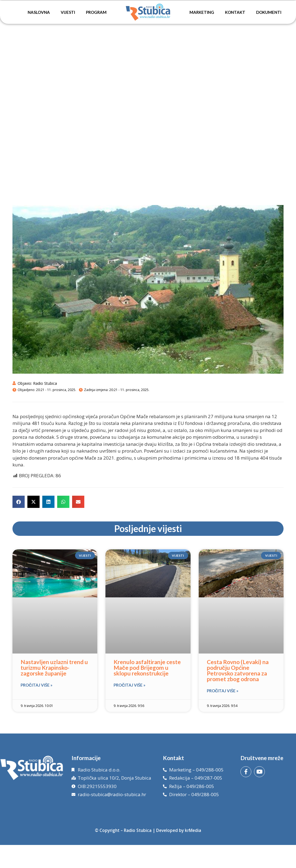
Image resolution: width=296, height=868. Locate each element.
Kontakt (235, 12)
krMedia (193, 830)
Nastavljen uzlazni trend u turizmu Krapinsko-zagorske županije (54, 667)
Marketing (202, 12)
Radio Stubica (138, 830)
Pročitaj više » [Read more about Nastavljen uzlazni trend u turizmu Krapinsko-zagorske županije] (36, 685)
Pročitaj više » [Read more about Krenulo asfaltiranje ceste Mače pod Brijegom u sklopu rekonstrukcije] (129, 685)
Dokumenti (269, 12)
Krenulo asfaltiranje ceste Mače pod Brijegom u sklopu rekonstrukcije (147, 667)
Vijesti (68, 12)
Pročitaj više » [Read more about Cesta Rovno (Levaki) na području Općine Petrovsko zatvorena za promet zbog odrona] (223, 691)
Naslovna (39, 12)
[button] (19, 502)
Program (96, 12)
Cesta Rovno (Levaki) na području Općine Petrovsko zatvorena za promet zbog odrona (238, 670)
